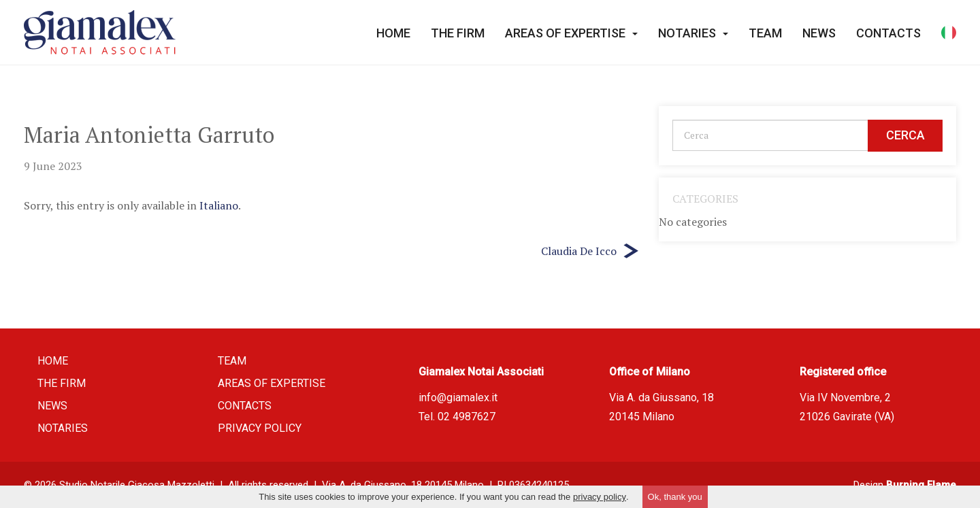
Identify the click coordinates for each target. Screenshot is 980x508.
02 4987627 (467, 417)
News (819, 33)
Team (765, 33)
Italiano (219, 205)
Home (393, 33)
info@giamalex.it (458, 397)
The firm (458, 33)
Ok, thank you (675, 497)
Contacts (888, 33)
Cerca (905, 135)
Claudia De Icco (579, 251)
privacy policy (600, 497)
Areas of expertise (571, 33)
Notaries (693, 33)
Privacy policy (260, 428)
